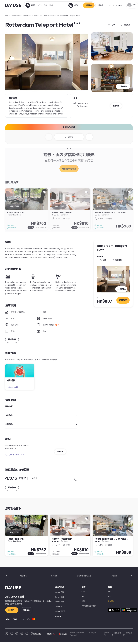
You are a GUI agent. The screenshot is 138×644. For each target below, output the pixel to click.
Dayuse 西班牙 (60, 613)
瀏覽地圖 (116, 106)
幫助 (110, 598)
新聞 (83, 603)
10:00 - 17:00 (14, 534)
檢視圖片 (123, 86)
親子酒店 (54, 577)
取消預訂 (111, 603)
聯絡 (110, 593)
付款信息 (41, 425)
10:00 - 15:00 (102, 534)
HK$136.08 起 (13, 387)
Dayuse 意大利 (60, 608)
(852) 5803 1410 (15, 456)
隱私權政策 (116, 635)
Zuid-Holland (16, 16)
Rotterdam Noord (51, 16)
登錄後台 (26, 612)
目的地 (101, 5)
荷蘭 (7, 16)
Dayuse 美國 (59, 603)
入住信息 (41, 416)
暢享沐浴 (23, 577)
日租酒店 (114, 577)
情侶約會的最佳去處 (84, 577)
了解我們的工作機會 (89, 608)
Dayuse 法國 (59, 594)
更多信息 (12, 339)
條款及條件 (128, 635)
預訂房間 (123, 300)
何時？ (69, 137)
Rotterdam (27, 16)
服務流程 (41, 407)
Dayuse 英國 (59, 599)
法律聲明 (107, 635)
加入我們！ (12, 612)
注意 (83, 598)
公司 (83, 593)
